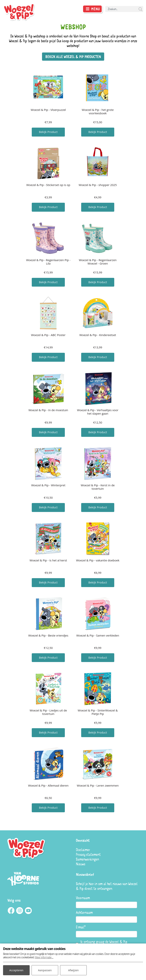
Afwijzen (73, 970)
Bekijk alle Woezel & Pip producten (73, 57)
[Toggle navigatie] (92, 9)
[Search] (124, 9)
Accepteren (16, 970)
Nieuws (81, 864)
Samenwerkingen (87, 859)
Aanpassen (45, 970)
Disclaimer (83, 850)
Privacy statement (88, 854)
